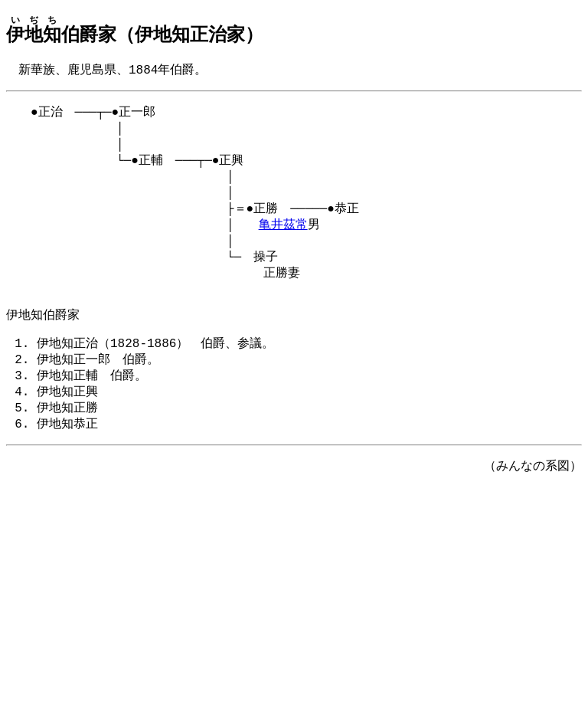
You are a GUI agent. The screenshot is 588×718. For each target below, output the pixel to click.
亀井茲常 (283, 238)
